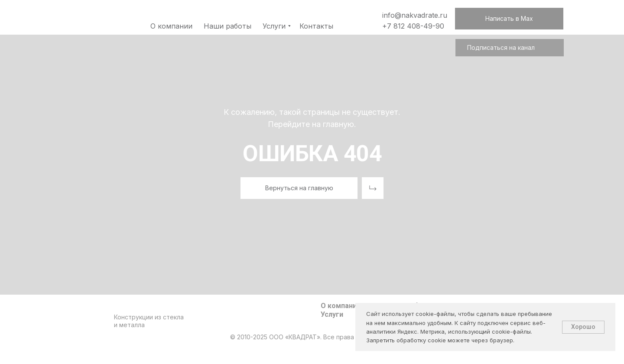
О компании (341, 306)
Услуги (332, 314)
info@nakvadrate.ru (415, 15)
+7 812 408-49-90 (413, 26)
